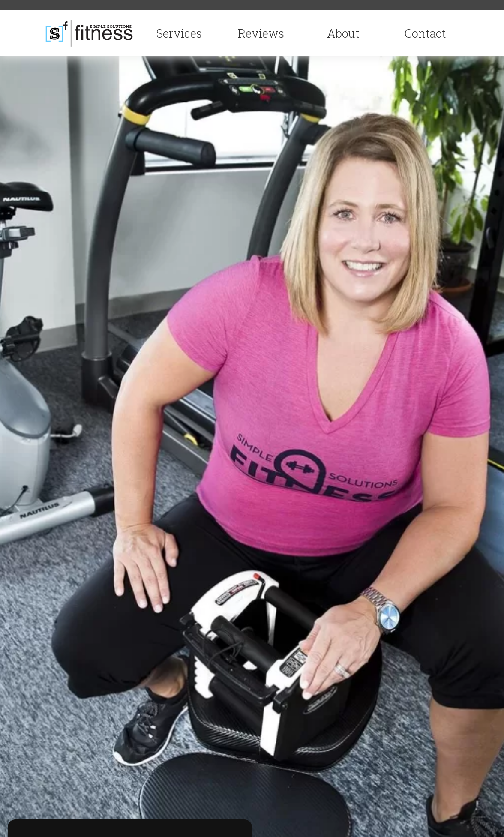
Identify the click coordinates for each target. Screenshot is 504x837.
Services (179, 33)
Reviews (261, 33)
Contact (425, 33)
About (343, 33)
